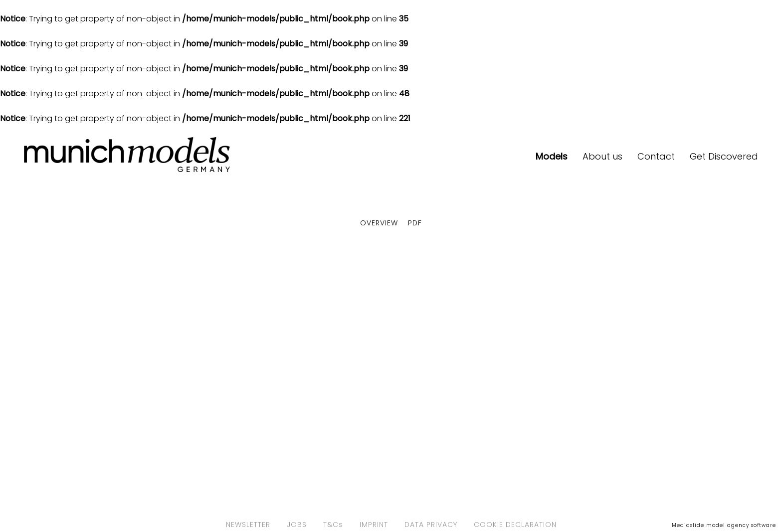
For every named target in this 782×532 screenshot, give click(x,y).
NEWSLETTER (248, 525)
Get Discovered (724, 156)
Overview (379, 223)
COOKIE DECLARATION (515, 525)
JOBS (297, 525)
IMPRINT (374, 525)
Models (552, 156)
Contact (656, 156)
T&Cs (333, 525)
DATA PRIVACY (431, 525)
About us (602, 156)
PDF (415, 223)
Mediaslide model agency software (724, 525)
